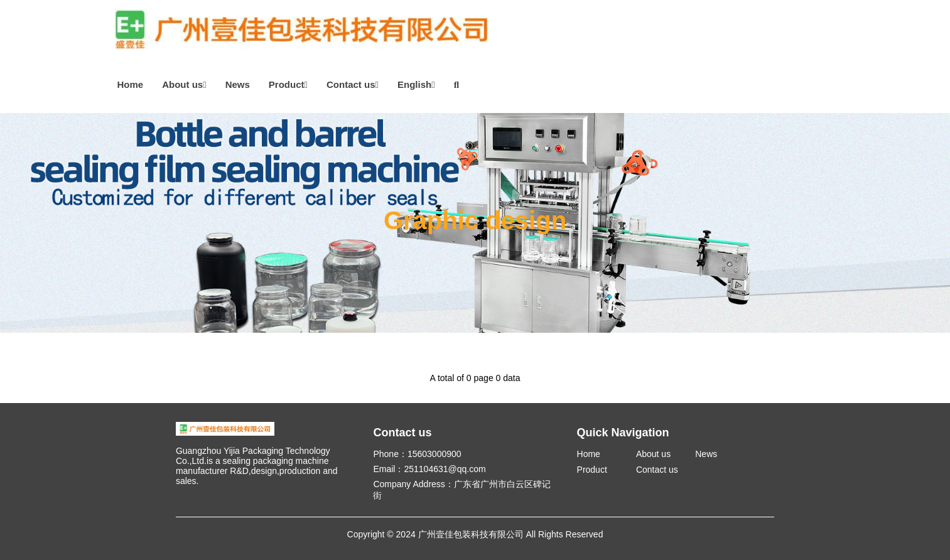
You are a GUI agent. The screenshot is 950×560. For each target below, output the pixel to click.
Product (288, 84)
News (238, 84)
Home (131, 84)
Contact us (353, 84)
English (416, 84)
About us (184, 84)
